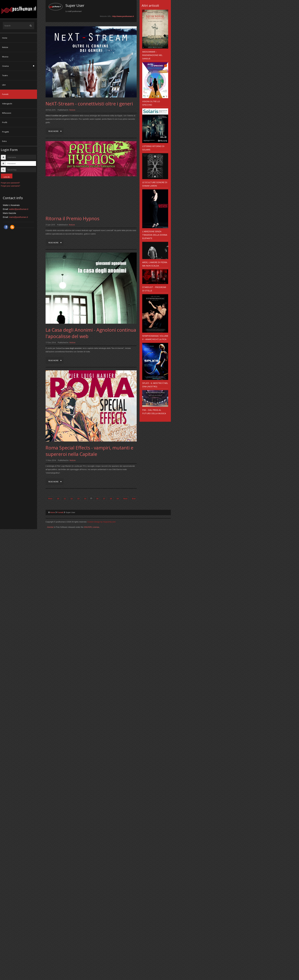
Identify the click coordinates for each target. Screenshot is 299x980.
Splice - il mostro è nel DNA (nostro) (155, 385)
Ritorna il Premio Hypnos (72, 218)
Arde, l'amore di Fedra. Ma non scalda (155, 264)
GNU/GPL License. (92, 527)
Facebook (6, 227)
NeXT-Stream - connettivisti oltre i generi (89, 104)
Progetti (5, 132)
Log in (7, 177)
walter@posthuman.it (19, 209)
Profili (5, 122)
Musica (5, 57)
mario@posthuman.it (19, 217)
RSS (12, 227)
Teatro (5, 75)
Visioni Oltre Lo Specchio (151, 103)
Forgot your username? (10, 186)
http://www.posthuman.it (123, 16)
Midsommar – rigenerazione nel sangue (152, 55)
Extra (4, 141)
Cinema (5, 66)
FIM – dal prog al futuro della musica (154, 412)
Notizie (5, 47)
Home (5, 38)
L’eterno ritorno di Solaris (153, 148)
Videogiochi (7, 104)
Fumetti (5, 94)
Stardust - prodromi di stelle (154, 289)
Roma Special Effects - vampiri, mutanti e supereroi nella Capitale (89, 451)
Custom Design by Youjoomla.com (102, 522)
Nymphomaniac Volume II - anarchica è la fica (155, 337)
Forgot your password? (10, 183)
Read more (53, 131)
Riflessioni (7, 113)
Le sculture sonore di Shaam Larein (155, 184)
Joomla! (50, 527)
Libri (4, 85)
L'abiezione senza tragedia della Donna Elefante (155, 235)
